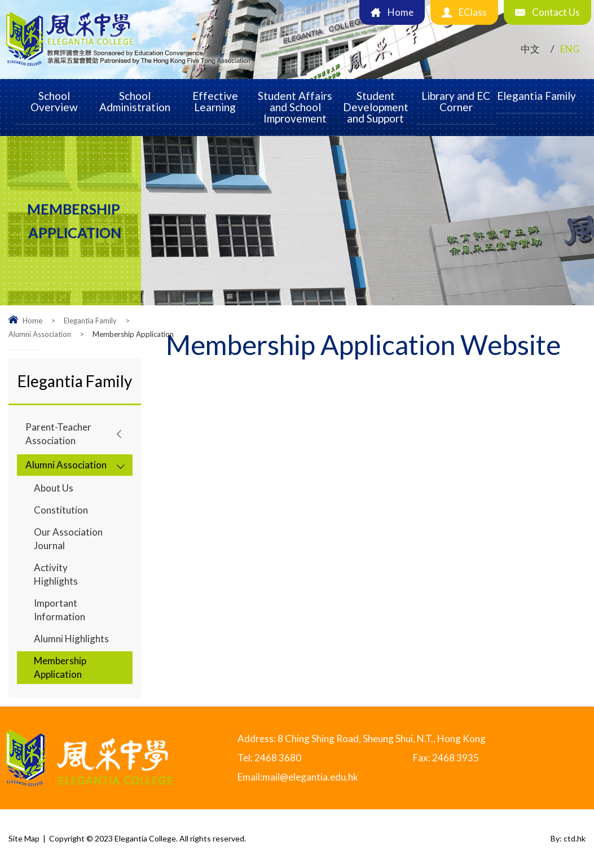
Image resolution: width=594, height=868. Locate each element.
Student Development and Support (376, 107)
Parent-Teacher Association (58, 434)
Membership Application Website (363, 346)
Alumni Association (40, 334)
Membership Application (60, 667)
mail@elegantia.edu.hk (310, 777)
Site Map (24, 838)
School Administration (135, 101)
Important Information (60, 610)
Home (32, 321)
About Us (54, 488)
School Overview (54, 101)
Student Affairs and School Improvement (295, 107)
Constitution (61, 510)
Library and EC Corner (456, 101)
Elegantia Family (536, 96)
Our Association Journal (68, 539)
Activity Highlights (56, 574)
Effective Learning (215, 101)
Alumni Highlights (71, 639)
